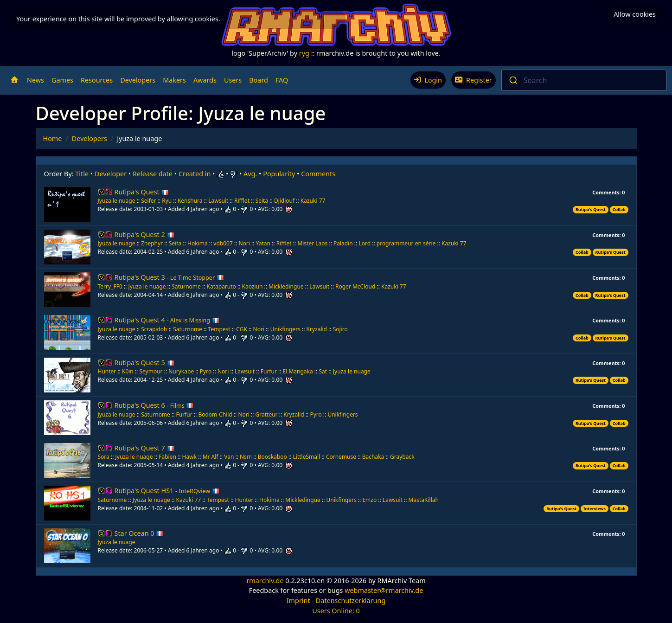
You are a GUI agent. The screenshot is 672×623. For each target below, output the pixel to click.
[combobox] (584, 80)
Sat (323, 371)
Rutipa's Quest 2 (144, 234)
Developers (138, 80)
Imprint (298, 601)
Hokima (198, 243)
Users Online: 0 (336, 611)
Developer (111, 174)
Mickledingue (286, 286)
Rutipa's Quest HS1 (167, 491)
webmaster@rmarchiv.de (384, 590)
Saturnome (186, 286)
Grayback (402, 457)
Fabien (167, 457)
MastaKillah (424, 500)
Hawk (189, 457)
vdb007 (223, 243)
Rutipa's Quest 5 (144, 363)
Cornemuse (342, 457)
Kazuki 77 (313, 201)
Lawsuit (218, 201)
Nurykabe (181, 371)
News (35, 80)
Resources (97, 80)
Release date (153, 174)
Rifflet (242, 201)
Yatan (263, 243)
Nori (245, 243)
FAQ (282, 80)
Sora (104, 457)
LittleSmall (307, 457)
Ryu (167, 201)
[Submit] (513, 80)
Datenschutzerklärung (351, 601)
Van (229, 457)
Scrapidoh (155, 329)
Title (82, 174)
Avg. (250, 174)
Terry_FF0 (110, 286)
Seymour (151, 371)
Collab (619, 209)
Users (233, 80)
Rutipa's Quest (142, 192)
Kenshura (190, 201)
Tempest (220, 329)
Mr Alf (211, 457)
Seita (262, 201)
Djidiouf (284, 201)
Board (259, 80)
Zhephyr (152, 243)
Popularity (279, 174)
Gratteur (267, 414)
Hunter (107, 371)
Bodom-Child (215, 414)
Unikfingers (285, 329)
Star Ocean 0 (139, 533)
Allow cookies (635, 14)
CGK (242, 329)
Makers (174, 80)
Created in (195, 174)
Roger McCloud (355, 286)
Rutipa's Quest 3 (169, 277)
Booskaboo (273, 457)
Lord (365, 243)
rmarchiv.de (265, 581)
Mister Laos (312, 243)
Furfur (269, 371)
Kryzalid (317, 329)
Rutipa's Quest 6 (154, 405)
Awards (205, 80)
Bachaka (373, 457)
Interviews (595, 509)
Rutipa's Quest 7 (144, 448)
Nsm (246, 457)
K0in (128, 371)
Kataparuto (221, 286)
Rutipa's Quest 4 (167, 320)
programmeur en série (406, 243)
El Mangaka (298, 371)
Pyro (206, 371)
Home (53, 138)
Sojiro (340, 329)
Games (62, 80)
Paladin (343, 243)
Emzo (369, 500)
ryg (304, 53)
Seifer (148, 201)
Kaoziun (253, 286)
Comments (318, 174)
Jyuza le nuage (117, 201)
